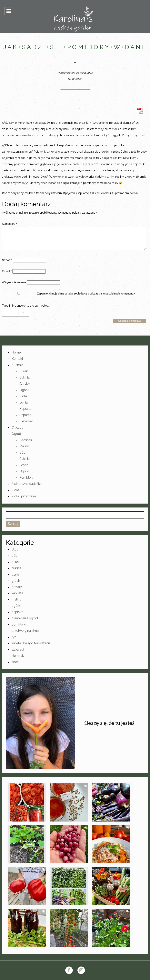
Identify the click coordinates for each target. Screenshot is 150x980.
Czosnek (26, 440)
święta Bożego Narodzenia (31, 643)
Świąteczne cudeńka (27, 484)
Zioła (23, 396)
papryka (17, 612)
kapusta (17, 593)
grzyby (17, 587)
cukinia (16, 568)
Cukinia (25, 377)
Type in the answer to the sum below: (26, 306)
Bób (22, 452)
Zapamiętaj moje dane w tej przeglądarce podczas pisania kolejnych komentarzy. (86, 294)
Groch (24, 465)
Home (16, 352)
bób (15, 556)
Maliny (24, 446)
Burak (24, 371)
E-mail (7, 271)
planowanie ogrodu (26, 618)
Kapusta (25, 409)
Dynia (24, 402)
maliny (16, 599)
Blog (15, 549)
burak (16, 562)
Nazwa (7, 260)
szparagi (18, 649)
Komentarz (10, 224)
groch (16, 581)
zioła (15, 662)
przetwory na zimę (25, 631)
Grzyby (25, 384)
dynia (15, 574)
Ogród (16, 434)
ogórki (16, 606)
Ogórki (24, 390)
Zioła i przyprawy (24, 496)
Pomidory (26, 477)
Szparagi (26, 415)
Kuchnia (17, 365)
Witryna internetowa (14, 282)
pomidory (19, 624)
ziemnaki (18, 656)
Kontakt (17, 359)
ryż (14, 637)
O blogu (17, 427)
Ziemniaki (26, 421)
